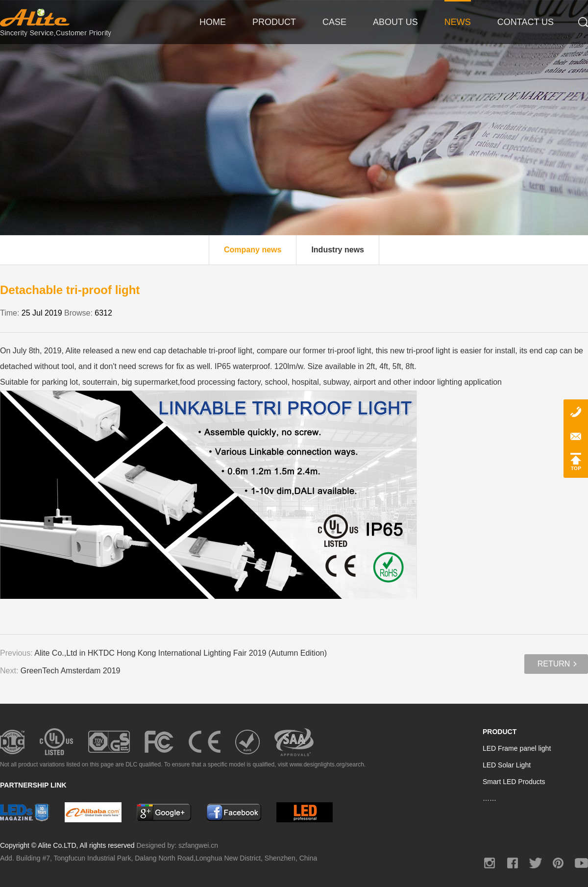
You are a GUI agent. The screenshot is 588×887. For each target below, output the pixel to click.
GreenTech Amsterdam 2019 (71, 671)
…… (490, 798)
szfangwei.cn (198, 845)
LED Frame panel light (517, 748)
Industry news (338, 250)
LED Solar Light (507, 765)
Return (554, 664)
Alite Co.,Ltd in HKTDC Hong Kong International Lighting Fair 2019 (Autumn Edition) (181, 653)
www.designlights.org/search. (328, 764)
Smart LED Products (514, 782)
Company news (253, 250)
